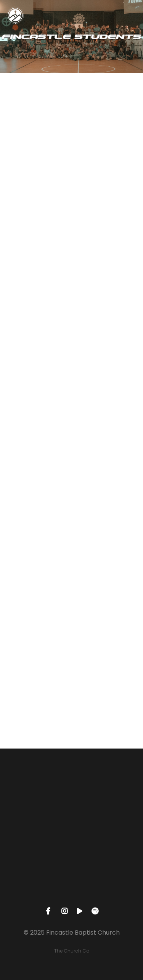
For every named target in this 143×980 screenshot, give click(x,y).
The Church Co (72, 951)
